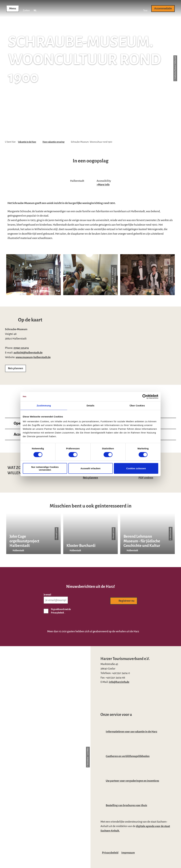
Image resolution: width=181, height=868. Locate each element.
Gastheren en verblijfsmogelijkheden (128, 756)
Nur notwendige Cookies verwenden (45, 468)
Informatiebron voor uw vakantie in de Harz (131, 732)
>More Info (103, 185)
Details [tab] (90, 405)
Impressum (128, 853)
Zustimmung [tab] (44, 405)
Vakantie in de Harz (27, 142)
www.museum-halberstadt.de (33, 357)
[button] (145, 9)
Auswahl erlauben (90, 468)
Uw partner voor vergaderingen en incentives (132, 781)
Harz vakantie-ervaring (54, 142)
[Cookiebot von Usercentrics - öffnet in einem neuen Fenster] (145, 396)
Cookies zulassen (136, 468)
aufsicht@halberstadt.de (28, 353)
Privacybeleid (110, 853)
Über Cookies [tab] (137, 405)
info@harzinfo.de (119, 682)
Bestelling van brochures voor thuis (126, 805)
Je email (47, 595)
